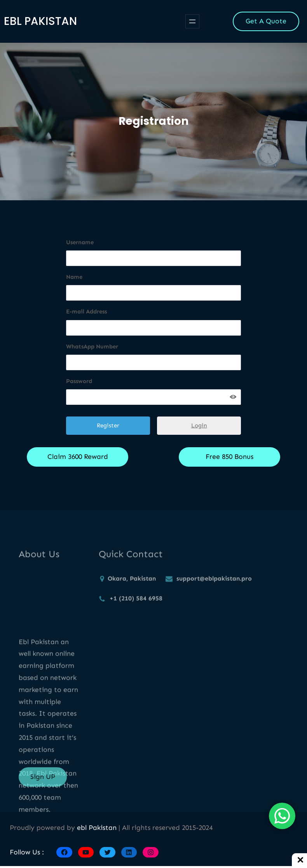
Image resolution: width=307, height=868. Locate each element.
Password (79, 381)
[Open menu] (192, 21)
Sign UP (43, 781)
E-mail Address (86, 311)
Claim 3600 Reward (78, 457)
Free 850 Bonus (229, 457)
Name (74, 277)
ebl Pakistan (40, 21)
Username (80, 242)
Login (199, 425)
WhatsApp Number (92, 346)
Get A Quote (266, 21)
